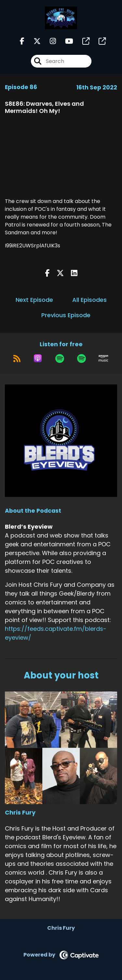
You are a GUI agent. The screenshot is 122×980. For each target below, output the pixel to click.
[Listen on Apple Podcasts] (38, 358)
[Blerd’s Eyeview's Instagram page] (49, 41)
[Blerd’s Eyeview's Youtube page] (65, 41)
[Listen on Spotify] (60, 358)
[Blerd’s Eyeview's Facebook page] (22, 41)
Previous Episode (66, 315)
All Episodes (89, 300)
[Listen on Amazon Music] (103, 358)
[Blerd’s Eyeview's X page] (33, 41)
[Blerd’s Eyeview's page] (82, 41)
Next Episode (34, 300)
